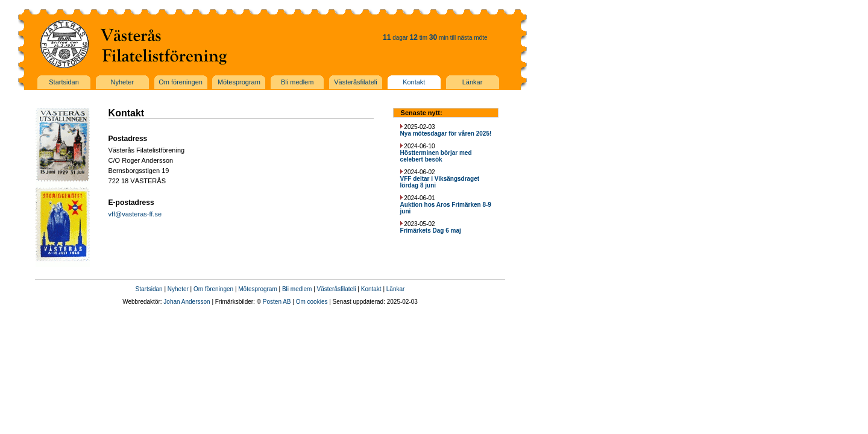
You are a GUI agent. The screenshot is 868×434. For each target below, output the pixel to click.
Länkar (396, 289)
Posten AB (277, 302)
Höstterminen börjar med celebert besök (436, 156)
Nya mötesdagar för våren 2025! (446, 134)
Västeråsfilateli (337, 289)
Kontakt (371, 289)
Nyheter (178, 289)
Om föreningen (213, 289)
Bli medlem (297, 289)
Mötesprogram (257, 289)
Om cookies (312, 302)
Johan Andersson (187, 302)
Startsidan (149, 289)
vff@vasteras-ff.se (135, 214)
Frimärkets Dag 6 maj (431, 231)
